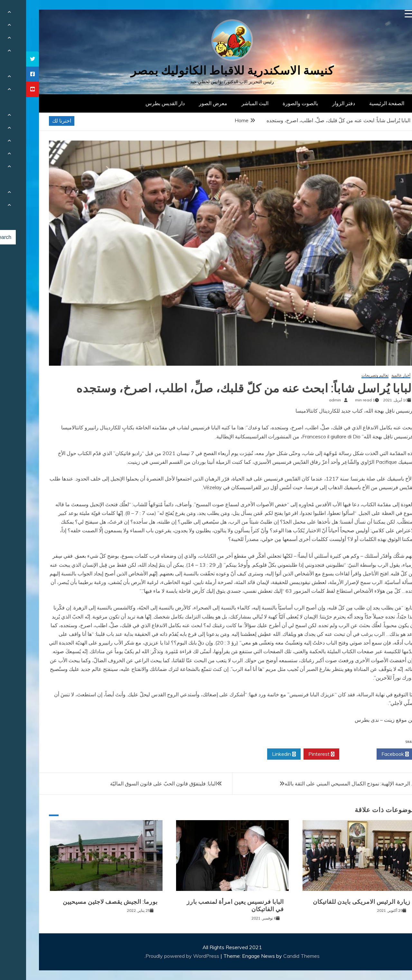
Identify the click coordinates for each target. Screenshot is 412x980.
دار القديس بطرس (139, 103)
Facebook (369, 754)
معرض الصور (187, 103)
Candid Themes (275, 956)
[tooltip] (6, 59)
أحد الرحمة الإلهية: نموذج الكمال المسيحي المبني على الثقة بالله (325, 783)
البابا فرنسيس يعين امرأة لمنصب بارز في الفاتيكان (209, 906)
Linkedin (258, 754)
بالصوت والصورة (274, 103)
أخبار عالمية (375, 376)
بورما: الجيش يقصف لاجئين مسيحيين (84, 902)
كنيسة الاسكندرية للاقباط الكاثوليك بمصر (206, 71)
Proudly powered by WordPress (157, 956)
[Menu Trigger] (383, 14)
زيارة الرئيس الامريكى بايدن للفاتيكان (336, 902)
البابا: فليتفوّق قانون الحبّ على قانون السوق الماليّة (137, 783)
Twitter (332, 754)
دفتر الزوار (318, 103)
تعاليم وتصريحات (349, 376)
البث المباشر (229, 103)
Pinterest (295, 754)
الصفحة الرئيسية (361, 103)
